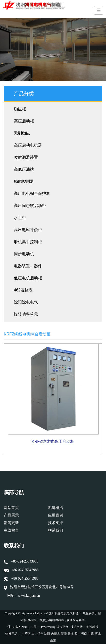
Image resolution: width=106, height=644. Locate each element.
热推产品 (11, 634)
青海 (71, 634)
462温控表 (23, 290)
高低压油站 (24, 169)
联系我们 (56, 530)
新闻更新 (11, 523)
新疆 (64, 634)
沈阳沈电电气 (26, 302)
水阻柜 (20, 218)
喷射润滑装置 (26, 157)
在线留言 (11, 530)
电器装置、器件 (28, 266)
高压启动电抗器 (28, 145)
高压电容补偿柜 (28, 230)
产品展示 (11, 515)
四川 (77, 634)
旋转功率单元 (26, 314)
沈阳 (47, 634)
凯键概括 (56, 508)
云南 (84, 634)
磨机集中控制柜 (28, 242)
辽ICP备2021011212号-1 (23, 627)
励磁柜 (20, 109)
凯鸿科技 (92, 627)
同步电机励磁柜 (54, 620)
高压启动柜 (24, 121)
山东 (53, 640)
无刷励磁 (22, 133)
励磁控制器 (24, 181)
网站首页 (11, 508)
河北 (98, 634)
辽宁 (40, 634)
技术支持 (56, 523)
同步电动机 (24, 254)
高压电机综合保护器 (32, 194)
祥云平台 (62, 627)
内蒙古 (56, 634)
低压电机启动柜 (28, 278)
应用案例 (56, 515)
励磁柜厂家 (35, 620)
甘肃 (91, 634)
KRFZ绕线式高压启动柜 (53, 441)
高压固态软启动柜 (30, 206)
